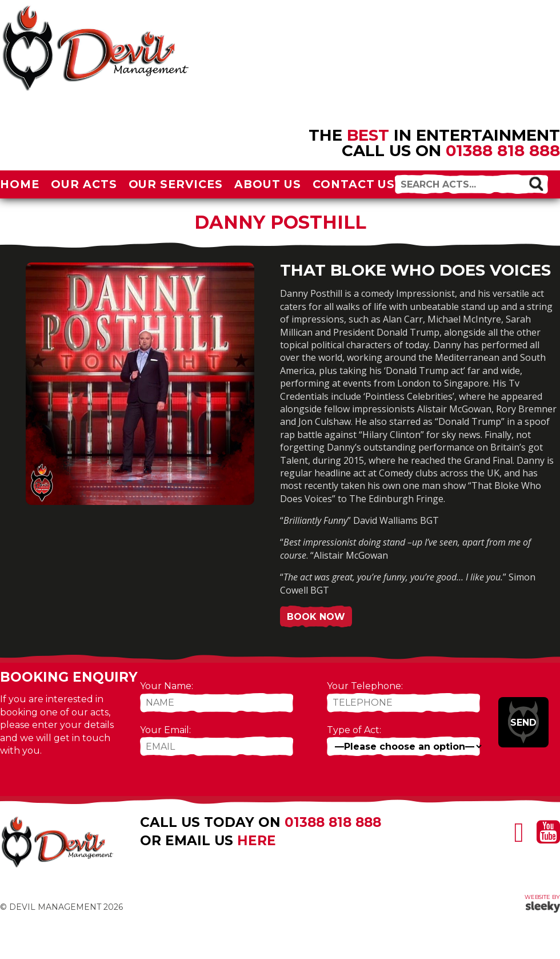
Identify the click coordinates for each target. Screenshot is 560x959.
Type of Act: (354, 730)
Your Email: (165, 730)
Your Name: (167, 686)
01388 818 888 (503, 150)
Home (20, 184)
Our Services (176, 184)
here (257, 841)
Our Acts (84, 184)
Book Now (316, 617)
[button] (536, 184)
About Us (268, 184)
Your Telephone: (365, 686)
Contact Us (354, 184)
